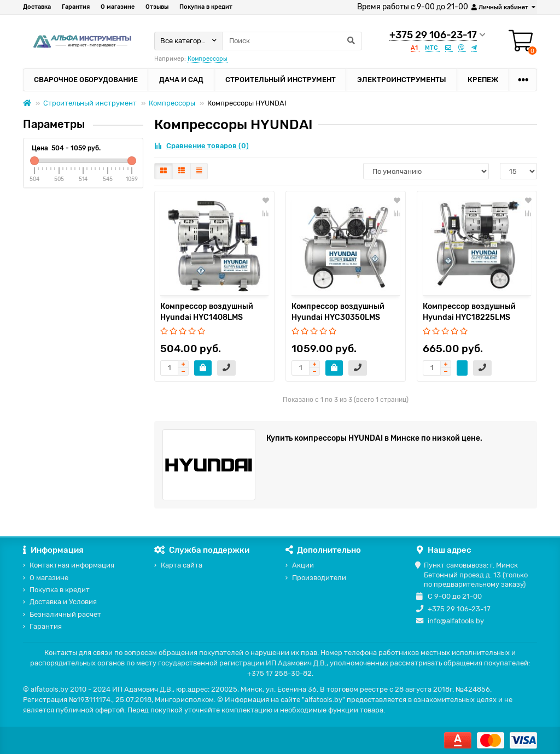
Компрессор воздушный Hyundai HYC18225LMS (469, 312)
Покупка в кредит (206, 7)
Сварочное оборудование (86, 80)
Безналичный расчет (65, 614)
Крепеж (483, 80)
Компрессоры (208, 59)
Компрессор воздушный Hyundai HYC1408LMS (207, 312)
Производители (319, 578)
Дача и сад (181, 80)
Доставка (37, 7)
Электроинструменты (402, 80)
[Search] (292, 41)
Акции (303, 565)
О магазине (118, 7)
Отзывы (157, 7)
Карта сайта (182, 565)
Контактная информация (72, 565)
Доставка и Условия (63, 602)
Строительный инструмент (281, 80)
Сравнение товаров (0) (202, 146)
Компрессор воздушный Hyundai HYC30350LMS (338, 312)
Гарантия (76, 7)
